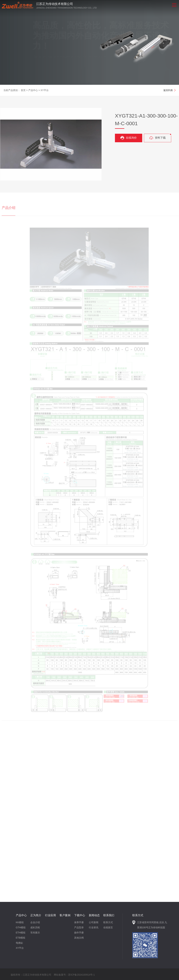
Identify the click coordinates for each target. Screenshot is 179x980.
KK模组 (20, 922)
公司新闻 (94, 922)
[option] (89, 42)
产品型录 (79, 927)
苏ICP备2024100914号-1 (81, 975)
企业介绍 (35, 922)
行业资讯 (94, 927)
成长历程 (35, 927)
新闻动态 (94, 915)
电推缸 (19, 943)
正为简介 (36, 915)
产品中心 (33, 90)
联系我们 (109, 915)
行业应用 (50, 915)
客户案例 (65, 915)
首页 (23, 90)
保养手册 (79, 922)
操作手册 (79, 933)
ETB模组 (21, 938)
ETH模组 (21, 933)
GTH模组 (21, 927)
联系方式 (108, 922)
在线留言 (108, 927)
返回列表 (168, 90)
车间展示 (35, 933)
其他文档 (79, 938)
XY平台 (45, 90)
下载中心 (80, 915)
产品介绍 (9, 211)
